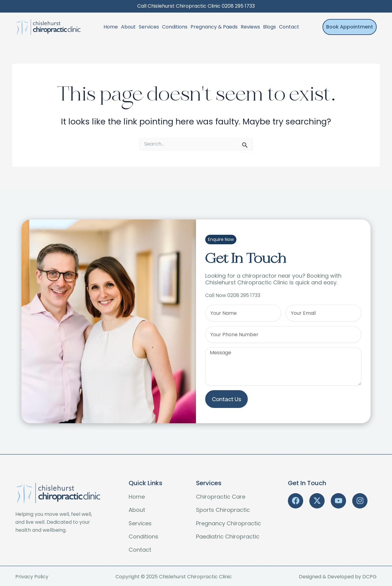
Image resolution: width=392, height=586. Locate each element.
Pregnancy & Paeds (214, 27)
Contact (289, 27)
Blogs (269, 27)
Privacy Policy (32, 577)
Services (149, 27)
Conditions (175, 27)
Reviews (250, 27)
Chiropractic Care (221, 497)
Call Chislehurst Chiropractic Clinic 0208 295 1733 (196, 6)
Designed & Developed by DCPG (338, 577)
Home (111, 27)
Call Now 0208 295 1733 (233, 295)
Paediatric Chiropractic (228, 537)
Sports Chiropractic (223, 510)
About (128, 27)
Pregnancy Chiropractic (228, 523)
